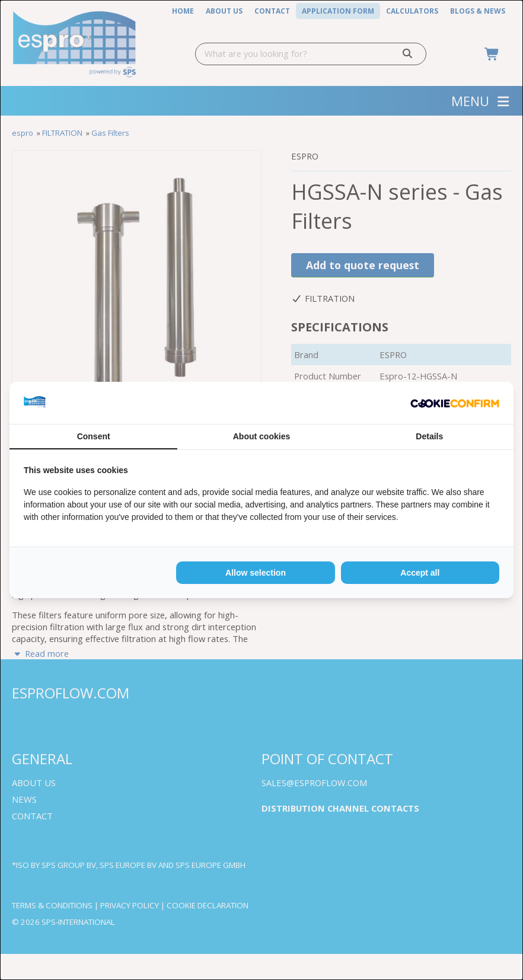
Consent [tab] (94, 436)
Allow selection (256, 573)
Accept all (420, 573)
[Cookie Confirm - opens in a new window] (455, 403)
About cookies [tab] (261, 436)
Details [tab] (429, 436)
